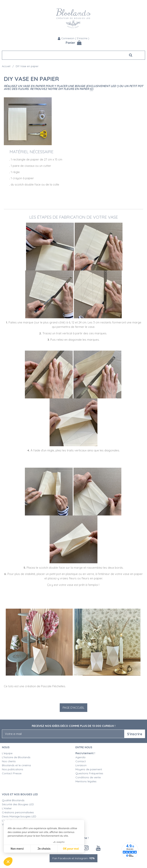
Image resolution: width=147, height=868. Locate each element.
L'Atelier (7, 808)
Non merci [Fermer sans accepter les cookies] (17, 849)
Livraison (81, 765)
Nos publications (13, 769)
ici (91, 89)
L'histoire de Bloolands (16, 757)
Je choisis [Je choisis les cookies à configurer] (44, 849)
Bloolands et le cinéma (16, 765)
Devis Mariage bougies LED (19, 816)
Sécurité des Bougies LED (18, 804)
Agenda (80, 757)
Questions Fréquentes (89, 773)
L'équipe (7, 753)
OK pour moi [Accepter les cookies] (71, 849)
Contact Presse (12, 773)
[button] (8, 861)
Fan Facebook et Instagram (73, 858)
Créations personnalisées (18, 812)
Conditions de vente (88, 777)
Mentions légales (86, 781)
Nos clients (9, 761)
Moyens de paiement (89, 769)
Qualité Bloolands (13, 800)
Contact (81, 761)
